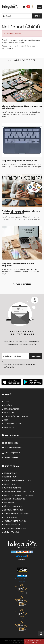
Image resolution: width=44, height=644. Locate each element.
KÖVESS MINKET (10, 457)
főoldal (7, 402)
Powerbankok (9, 517)
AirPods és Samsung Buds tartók (18, 495)
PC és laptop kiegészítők (14, 528)
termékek (7, 405)
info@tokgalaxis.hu (12, 448)
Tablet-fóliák (9, 484)
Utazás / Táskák (10, 532)
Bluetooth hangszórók (14, 499)
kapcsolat (8, 413)
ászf (5, 420)
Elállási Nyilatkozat (12, 424)
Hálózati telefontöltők (14, 521)
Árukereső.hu (22, 559)
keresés (37, 16)
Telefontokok (9, 473)
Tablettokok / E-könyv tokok (17, 480)
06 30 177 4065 (10, 443)
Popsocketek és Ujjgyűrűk (15, 514)
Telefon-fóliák (9, 477)
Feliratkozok (36, 356)
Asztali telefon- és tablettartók (18, 491)
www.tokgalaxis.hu (11, 453)
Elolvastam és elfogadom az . (19, 366)
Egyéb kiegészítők (11, 525)
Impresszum (8, 427)
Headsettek (8, 503)
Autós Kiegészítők (11, 488)
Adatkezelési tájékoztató (15, 416)
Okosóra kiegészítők (13, 510)
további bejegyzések (22, 284)
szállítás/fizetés (10, 409)
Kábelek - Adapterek (12, 506)
